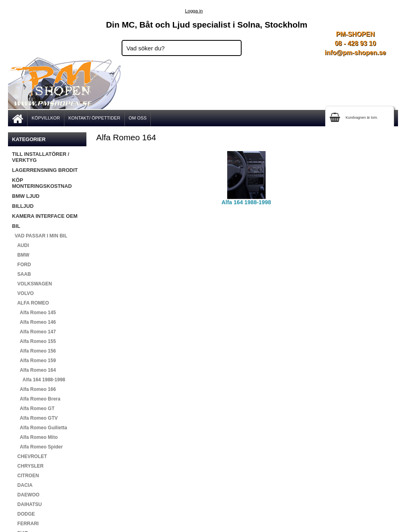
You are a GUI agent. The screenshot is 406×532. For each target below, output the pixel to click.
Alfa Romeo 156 (34, 351)
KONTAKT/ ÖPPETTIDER (94, 118)
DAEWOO (26, 495)
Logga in (194, 11)
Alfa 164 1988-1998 (39, 380)
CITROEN (25, 476)
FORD (21, 265)
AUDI (20, 245)
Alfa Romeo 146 (34, 322)
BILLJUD (23, 206)
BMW (21, 255)
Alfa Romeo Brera (36, 399)
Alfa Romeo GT (33, 408)
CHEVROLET (29, 456)
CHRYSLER (28, 466)
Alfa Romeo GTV (35, 418)
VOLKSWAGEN (32, 284)
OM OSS (138, 118)
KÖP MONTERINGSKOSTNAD (42, 183)
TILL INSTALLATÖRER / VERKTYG (41, 157)
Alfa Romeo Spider (37, 447)
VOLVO (23, 293)
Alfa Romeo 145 (34, 313)
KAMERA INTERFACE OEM (45, 216)
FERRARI (25, 524)
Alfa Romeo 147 (34, 332)
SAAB (21, 274)
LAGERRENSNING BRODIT (45, 170)
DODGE (23, 514)
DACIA (22, 485)
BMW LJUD (26, 196)
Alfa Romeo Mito (35, 437)
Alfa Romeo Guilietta (40, 428)
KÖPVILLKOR (46, 118)
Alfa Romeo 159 (34, 361)
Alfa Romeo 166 (34, 389)
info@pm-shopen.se (355, 53)
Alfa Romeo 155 (34, 341)
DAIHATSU (27, 504)
